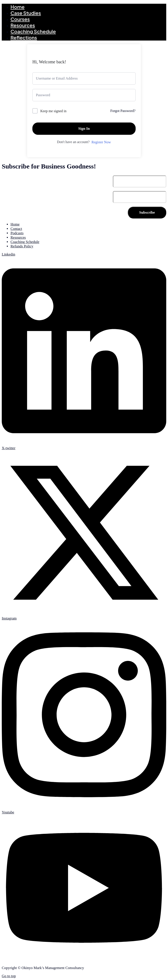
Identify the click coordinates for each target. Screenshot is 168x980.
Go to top (9, 976)
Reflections (24, 37)
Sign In (84, 129)
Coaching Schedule (33, 31)
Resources (23, 25)
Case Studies (26, 13)
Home (17, 7)
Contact (16, 229)
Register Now (101, 142)
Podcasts (17, 233)
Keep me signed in (53, 111)
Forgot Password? (123, 111)
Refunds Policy (22, 246)
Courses (20, 19)
